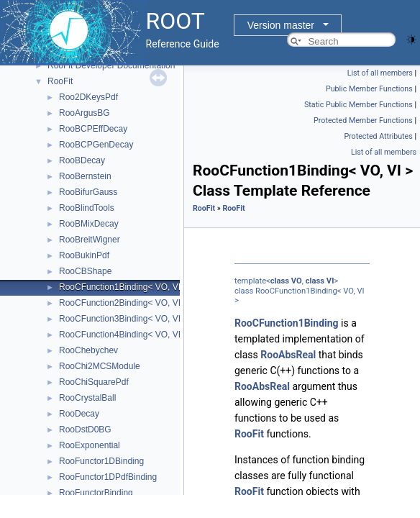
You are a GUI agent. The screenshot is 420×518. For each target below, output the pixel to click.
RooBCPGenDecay (96, 145)
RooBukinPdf (84, 255)
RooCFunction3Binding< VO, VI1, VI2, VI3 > (143, 319)
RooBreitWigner (90, 240)
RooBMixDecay (89, 224)
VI (330, 281)
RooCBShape (85, 271)
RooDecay (79, 414)
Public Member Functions (369, 89)
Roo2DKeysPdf (88, 97)
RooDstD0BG (85, 430)
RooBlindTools (87, 208)
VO (297, 281)
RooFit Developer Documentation (111, 65)
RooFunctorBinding (96, 493)
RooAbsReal (288, 355)
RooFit (60, 81)
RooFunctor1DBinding (101, 461)
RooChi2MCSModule (100, 366)
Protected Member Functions (363, 121)
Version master (281, 25)
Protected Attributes (378, 136)
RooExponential (90, 445)
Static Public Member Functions (359, 105)
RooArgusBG (85, 113)
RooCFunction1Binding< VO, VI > (123, 287)
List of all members (380, 73)
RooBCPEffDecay (93, 129)
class (280, 281)
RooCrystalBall (87, 398)
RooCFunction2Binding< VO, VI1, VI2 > (135, 303)
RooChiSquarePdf (94, 382)
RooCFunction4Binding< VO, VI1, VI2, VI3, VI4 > (152, 335)
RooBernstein (85, 176)
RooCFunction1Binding (287, 323)
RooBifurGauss (88, 192)
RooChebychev (88, 350)
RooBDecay (82, 160)
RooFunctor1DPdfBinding (108, 477)
